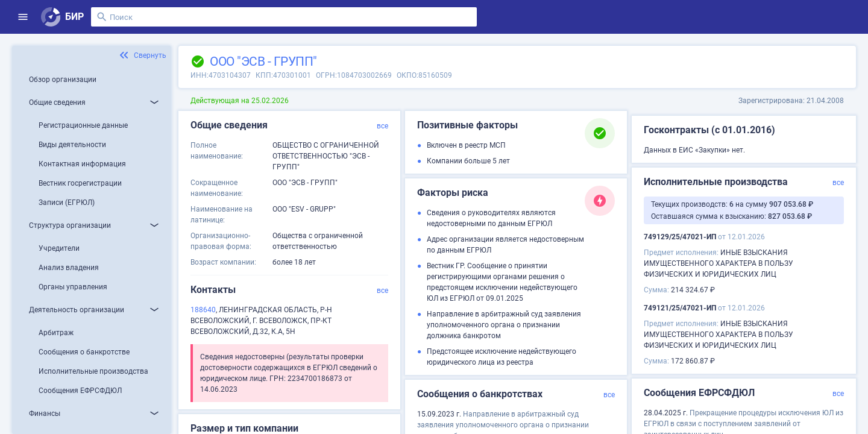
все (382, 126)
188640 (203, 310)
